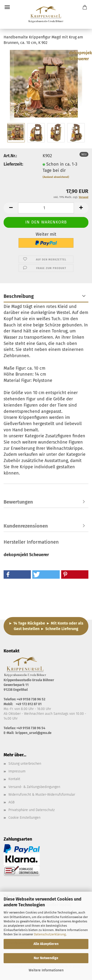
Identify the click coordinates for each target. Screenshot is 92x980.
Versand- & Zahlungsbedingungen (34, 787)
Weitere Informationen (46, 970)
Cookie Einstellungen (24, 818)
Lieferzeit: (13, 164)
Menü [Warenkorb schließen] (7, 7)
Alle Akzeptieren (46, 944)
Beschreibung (19, 296)
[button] (11, 208)
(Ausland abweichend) (56, 177)
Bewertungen (18, 502)
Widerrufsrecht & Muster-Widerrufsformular (42, 795)
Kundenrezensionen (26, 526)
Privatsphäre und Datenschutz (32, 810)
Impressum (17, 771)
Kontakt (14, 779)
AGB (11, 802)
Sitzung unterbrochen (25, 764)
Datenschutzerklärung (50, 934)
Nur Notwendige (46, 958)
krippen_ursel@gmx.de (33, 733)
